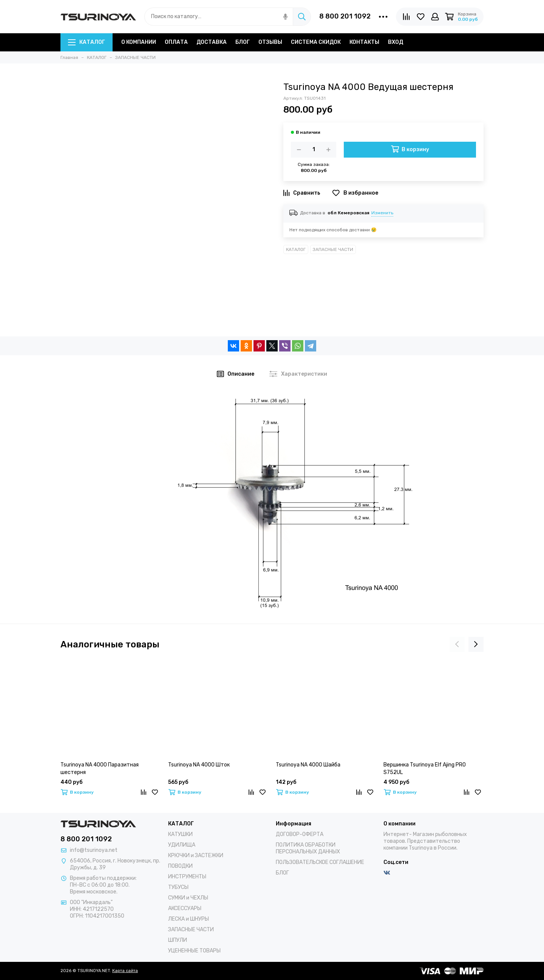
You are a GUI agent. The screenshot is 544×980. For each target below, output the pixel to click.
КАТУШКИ (180, 834)
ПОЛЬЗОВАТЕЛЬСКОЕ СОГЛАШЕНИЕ (320, 862)
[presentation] (457, 644)
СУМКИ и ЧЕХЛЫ (188, 898)
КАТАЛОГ (87, 42)
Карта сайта (125, 971)
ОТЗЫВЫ (270, 42)
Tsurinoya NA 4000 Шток (199, 765)
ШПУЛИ (178, 940)
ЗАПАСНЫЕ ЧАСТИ (333, 249)
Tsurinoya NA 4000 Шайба (308, 765)
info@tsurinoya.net (94, 850)
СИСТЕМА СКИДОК (316, 42)
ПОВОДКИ (180, 866)
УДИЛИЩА (182, 845)
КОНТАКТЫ (364, 42)
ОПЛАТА (176, 42)
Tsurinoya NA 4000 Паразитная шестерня (100, 769)
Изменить (382, 213)
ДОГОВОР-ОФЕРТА (300, 834)
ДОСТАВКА (212, 42)
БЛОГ (243, 42)
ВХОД (396, 42)
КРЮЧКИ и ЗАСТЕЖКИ (196, 855)
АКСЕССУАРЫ (185, 908)
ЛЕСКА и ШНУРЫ (189, 919)
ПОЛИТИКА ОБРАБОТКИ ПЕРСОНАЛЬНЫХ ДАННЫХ (308, 848)
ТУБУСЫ (178, 887)
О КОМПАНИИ (139, 42)
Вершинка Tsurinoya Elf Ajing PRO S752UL (425, 769)
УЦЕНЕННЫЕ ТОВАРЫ (194, 951)
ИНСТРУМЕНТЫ (187, 877)
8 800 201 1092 (345, 16)
